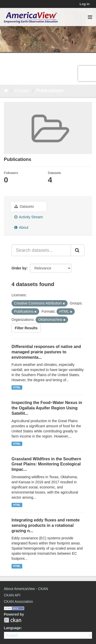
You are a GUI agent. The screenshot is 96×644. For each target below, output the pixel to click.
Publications (50, 91)
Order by (19, 268)
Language (12, 628)
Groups (22, 91)
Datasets (24, 206)
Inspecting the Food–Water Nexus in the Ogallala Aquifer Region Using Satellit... (47, 408)
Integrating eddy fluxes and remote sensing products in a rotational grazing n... (46, 525)
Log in (85, 4)
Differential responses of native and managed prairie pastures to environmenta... (46, 352)
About (21, 227)
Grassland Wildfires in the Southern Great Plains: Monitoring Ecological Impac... (46, 464)
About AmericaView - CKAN (26, 589)
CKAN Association (18, 602)
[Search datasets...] (41, 250)
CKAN (13, 620)
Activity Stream (29, 217)
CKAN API (12, 595)
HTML (17, 387)
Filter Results (26, 328)
